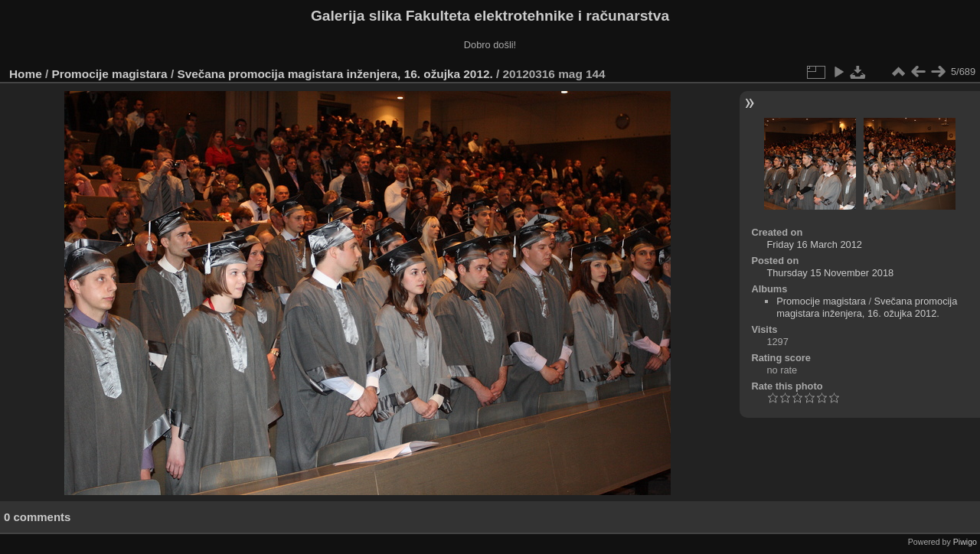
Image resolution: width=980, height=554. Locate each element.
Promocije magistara (110, 74)
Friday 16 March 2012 (814, 244)
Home (26, 74)
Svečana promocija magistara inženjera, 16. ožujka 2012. (335, 74)
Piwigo (965, 542)
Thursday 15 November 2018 (830, 273)
